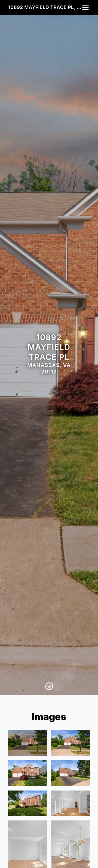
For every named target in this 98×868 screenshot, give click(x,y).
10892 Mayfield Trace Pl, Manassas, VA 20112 (45, 7)
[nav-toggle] (85, 7)
